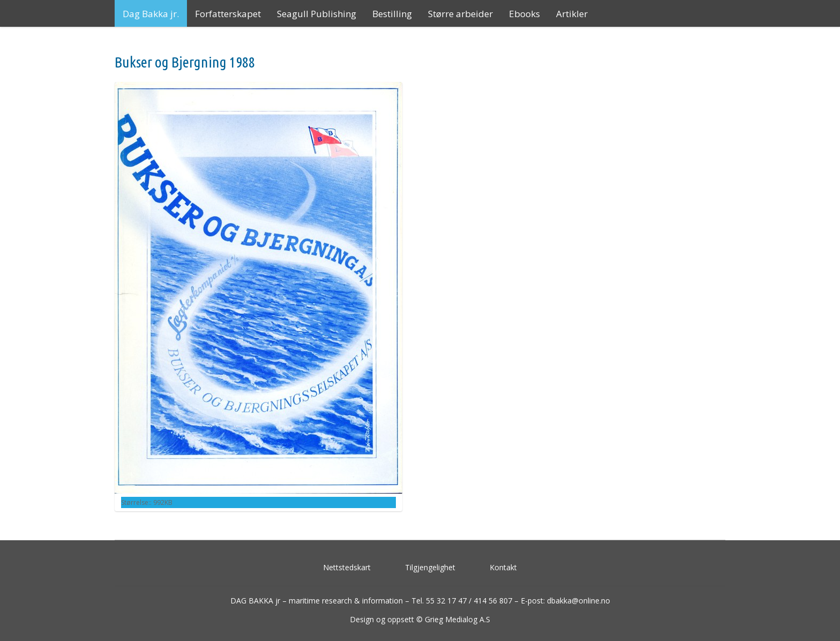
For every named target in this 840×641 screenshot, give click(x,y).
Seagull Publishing (317, 14)
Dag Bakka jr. (151, 14)
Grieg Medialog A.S (457, 619)
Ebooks (524, 14)
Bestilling (392, 14)
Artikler (572, 14)
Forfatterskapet (228, 14)
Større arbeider (460, 14)
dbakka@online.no (579, 601)
